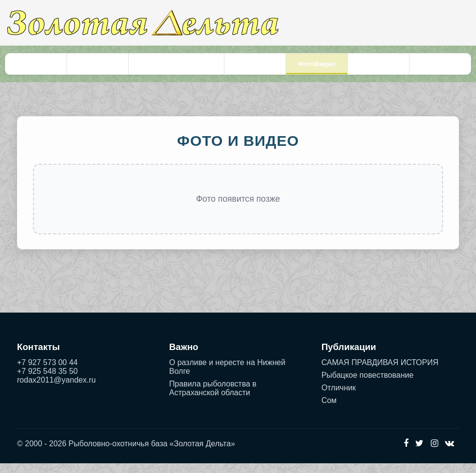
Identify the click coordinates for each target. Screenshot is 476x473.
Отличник (339, 397)
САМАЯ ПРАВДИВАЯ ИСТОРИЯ (380, 372)
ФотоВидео (316, 69)
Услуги (255, 69)
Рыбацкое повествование (368, 385)
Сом (329, 410)
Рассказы (438, 69)
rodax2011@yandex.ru (56, 390)
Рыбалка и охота (99, 69)
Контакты (377, 69)
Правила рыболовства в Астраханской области (213, 398)
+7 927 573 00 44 (47, 372)
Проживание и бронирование (177, 69)
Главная (38, 69)
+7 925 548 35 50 (47, 381)
